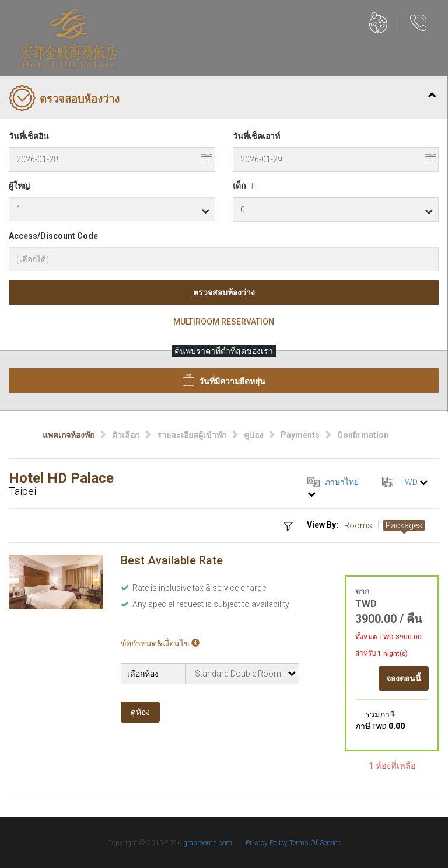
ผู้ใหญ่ (19, 186)
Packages (404, 525)
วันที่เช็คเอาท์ (256, 136)
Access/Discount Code (53, 236)
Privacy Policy (267, 843)
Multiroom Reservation (224, 322)
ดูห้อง (140, 712)
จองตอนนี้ (404, 678)
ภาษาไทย (342, 482)
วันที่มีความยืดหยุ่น (224, 380)
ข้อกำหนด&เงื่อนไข (160, 643)
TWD (409, 482)
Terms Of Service (315, 843)
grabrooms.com (208, 843)
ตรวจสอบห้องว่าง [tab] (222, 99)
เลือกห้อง (143, 674)
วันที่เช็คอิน (29, 136)
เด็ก (245, 186)
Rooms (358, 525)
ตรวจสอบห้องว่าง (224, 292)
